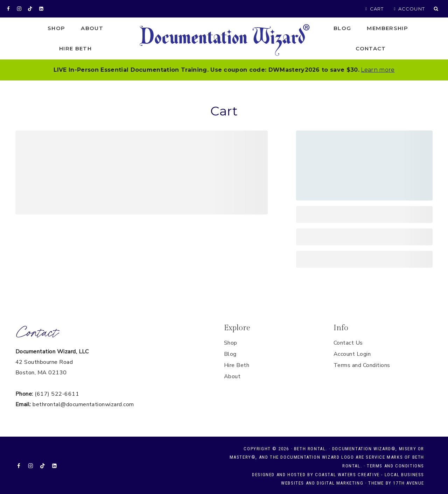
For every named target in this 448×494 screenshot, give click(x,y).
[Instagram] (19, 9)
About (232, 376)
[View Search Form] (436, 9)
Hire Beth (75, 48)
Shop (231, 343)
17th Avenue (409, 483)
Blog (342, 28)
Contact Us (348, 343)
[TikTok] (30, 9)
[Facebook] (8, 9)
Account (412, 9)
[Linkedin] (41, 9)
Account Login (352, 354)
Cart (377, 9)
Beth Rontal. (311, 449)
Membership (387, 28)
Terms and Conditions (362, 365)
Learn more (378, 70)
